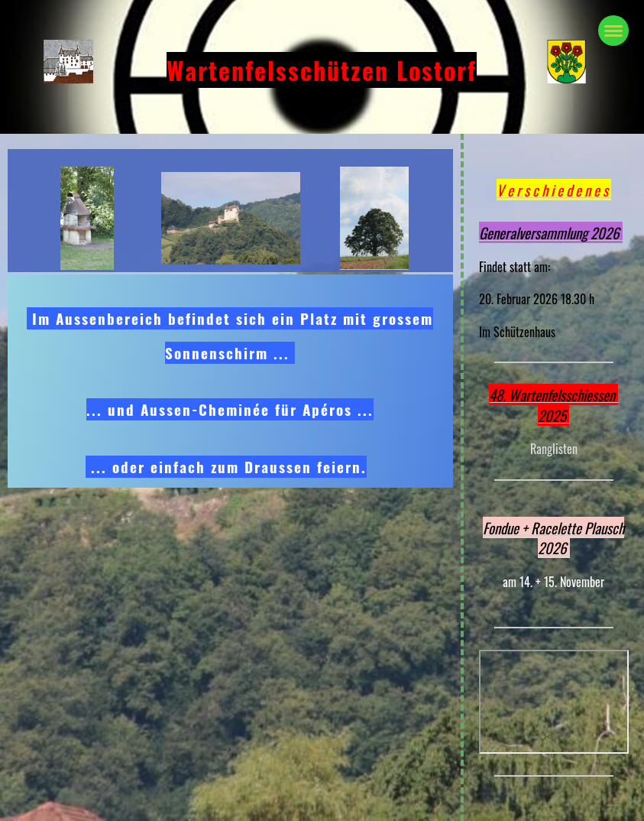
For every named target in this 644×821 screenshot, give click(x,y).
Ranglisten (554, 449)
